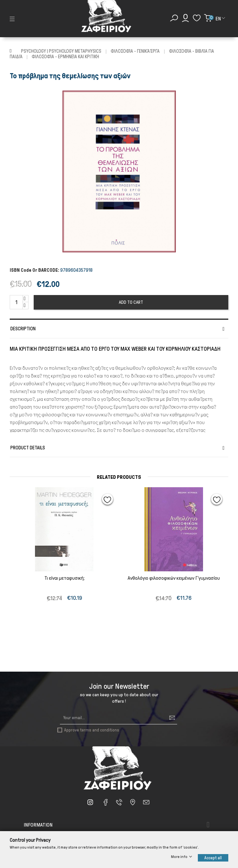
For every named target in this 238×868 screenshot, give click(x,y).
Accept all (213, 858)
